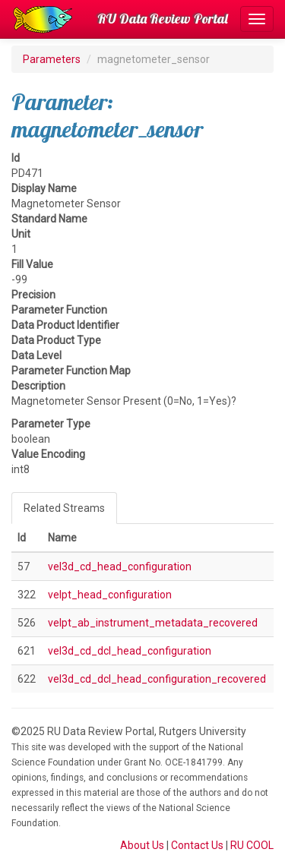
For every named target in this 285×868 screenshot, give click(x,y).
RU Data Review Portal (163, 19)
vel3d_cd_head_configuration (120, 567)
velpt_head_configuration (110, 595)
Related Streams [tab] (64, 508)
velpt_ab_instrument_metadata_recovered (153, 623)
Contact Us (197, 845)
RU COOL (252, 845)
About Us (142, 845)
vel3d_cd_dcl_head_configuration (130, 651)
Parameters (52, 59)
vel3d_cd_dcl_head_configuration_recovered (157, 679)
